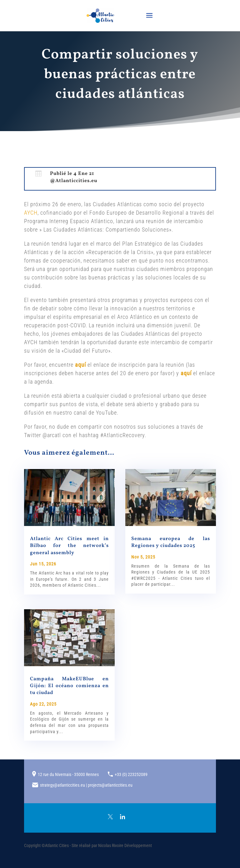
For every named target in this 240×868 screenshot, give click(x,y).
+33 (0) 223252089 (131, 774)
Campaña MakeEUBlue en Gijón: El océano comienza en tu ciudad (69, 686)
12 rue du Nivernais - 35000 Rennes (68, 774)
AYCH (31, 213)
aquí (80, 365)
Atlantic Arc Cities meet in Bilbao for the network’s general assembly (69, 546)
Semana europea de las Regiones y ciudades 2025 (171, 542)
